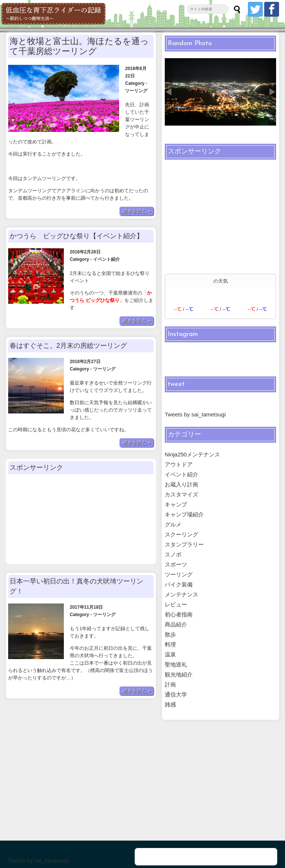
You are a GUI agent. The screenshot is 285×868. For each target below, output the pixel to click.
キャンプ (176, 504)
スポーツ (176, 564)
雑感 (170, 704)
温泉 (170, 654)
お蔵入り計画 (181, 484)
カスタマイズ (181, 494)
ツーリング (136, 76)
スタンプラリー (184, 544)
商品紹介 (176, 624)
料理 (170, 644)
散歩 (170, 634)
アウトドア (179, 464)
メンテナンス (181, 594)
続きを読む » (137, 181)
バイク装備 (179, 584)
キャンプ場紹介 (184, 514)
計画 (170, 684)
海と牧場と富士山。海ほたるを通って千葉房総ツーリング (79, 46)
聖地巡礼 (176, 664)
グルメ (173, 524)
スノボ (173, 554)
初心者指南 (179, 614)
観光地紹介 (179, 674)
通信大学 (176, 694)
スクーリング (181, 534)
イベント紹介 (107, 230)
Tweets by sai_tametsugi (195, 414)
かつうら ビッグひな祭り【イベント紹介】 (76, 206)
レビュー (176, 604)
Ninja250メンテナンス (192, 454)
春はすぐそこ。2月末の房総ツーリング (68, 316)
